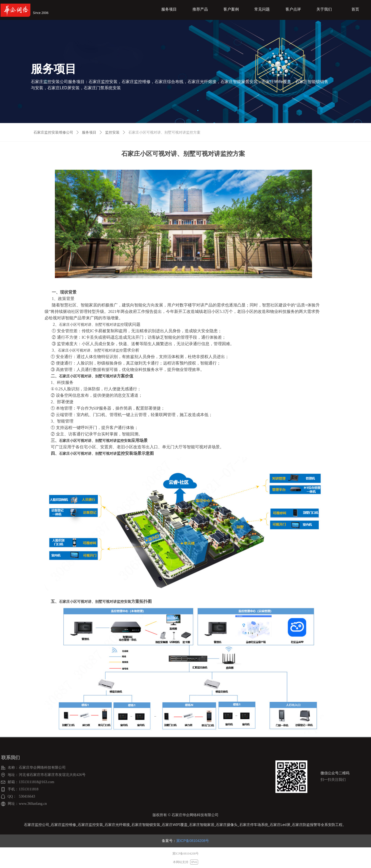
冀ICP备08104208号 (193, 841)
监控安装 (112, 132)
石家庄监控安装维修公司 (53, 132)
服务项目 (89, 132)
